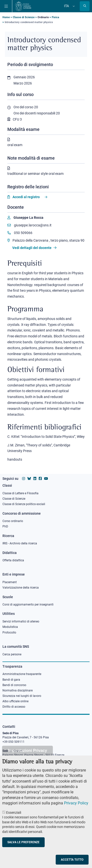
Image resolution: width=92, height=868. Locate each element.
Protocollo (9, 633)
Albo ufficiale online (15, 701)
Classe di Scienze (24, 17)
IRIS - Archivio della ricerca (20, 543)
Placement (10, 582)
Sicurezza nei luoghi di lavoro (22, 696)
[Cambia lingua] (73, 6)
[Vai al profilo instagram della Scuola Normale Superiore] (24, 479)
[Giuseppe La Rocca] (25, 218)
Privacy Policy (76, 813)
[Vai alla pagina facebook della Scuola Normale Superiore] (40, 479)
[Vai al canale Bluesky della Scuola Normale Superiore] (29, 479)
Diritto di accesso (14, 707)
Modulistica (10, 627)
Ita (66, 6)
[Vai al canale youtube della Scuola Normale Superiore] (46, 479)
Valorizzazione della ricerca (21, 588)
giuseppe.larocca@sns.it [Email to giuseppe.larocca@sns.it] (29, 225)
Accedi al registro (26, 197)
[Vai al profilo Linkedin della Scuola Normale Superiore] (35, 479)
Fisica (55, 17)
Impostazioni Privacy (27, 761)
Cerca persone (12, 654)
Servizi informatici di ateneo (21, 621)
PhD (5, 526)
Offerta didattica (13, 560)
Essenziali (14, 823)
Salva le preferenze (23, 852)
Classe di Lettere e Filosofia (20, 493)
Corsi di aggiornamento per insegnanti (28, 605)
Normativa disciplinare (18, 690)
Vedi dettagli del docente (34, 248)
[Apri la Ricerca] (85, 6)
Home (6, 17)
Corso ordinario (13, 521)
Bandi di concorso (14, 685)
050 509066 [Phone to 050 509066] (20, 233)
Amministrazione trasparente (22, 674)
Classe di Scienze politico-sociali (24, 504)
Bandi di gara (11, 680)
